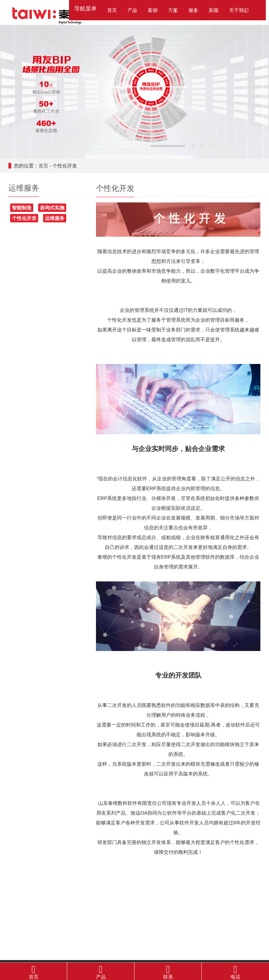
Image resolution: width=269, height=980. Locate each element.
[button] (134, 11)
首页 (112, 10)
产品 (101, 971)
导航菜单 (85, 9)
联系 (168, 971)
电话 (235, 971)
